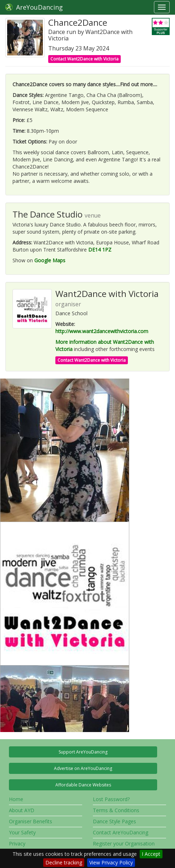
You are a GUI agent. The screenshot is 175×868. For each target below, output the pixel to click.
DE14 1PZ (100, 250)
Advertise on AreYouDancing (83, 768)
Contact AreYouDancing (121, 832)
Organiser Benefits (31, 821)
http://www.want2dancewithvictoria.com (102, 331)
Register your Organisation (124, 843)
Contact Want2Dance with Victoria (84, 59)
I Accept (151, 854)
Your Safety (22, 832)
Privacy (17, 843)
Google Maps (50, 260)
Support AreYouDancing (83, 752)
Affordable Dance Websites (83, 785)
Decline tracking (64, 862)
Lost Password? (111, 799)
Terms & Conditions (116, 810)
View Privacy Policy (111, 862)
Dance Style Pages (114, 821)
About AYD (22, 810)
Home (16, 799)
